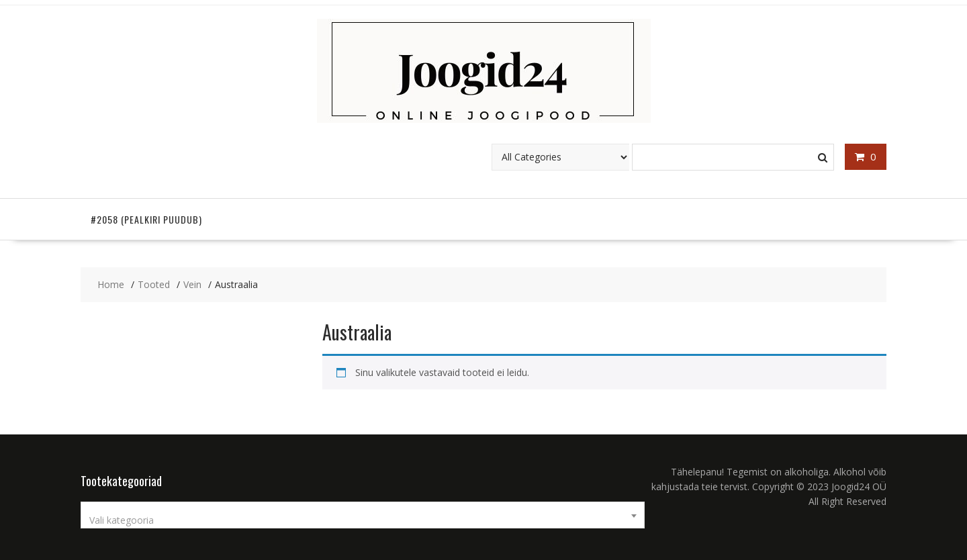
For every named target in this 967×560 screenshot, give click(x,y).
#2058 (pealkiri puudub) (146, 219)
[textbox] (363, 520)
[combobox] (363, 515)
